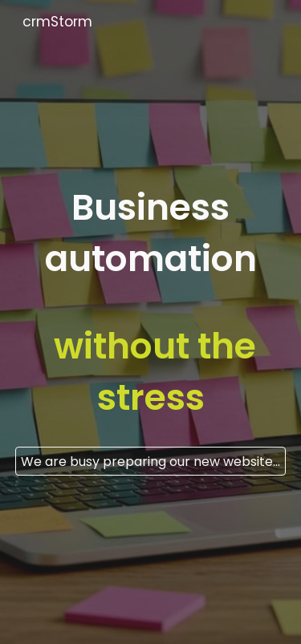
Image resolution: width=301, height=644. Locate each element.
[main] (151, 308)
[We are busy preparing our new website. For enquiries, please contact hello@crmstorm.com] (151, 462)
